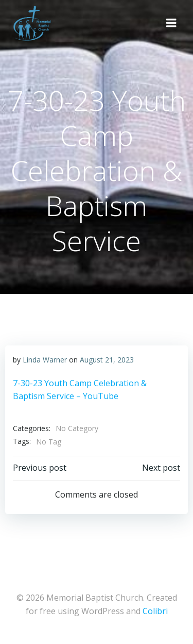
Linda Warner (45, 360)
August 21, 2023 (107, 360)
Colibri (155, 611)
